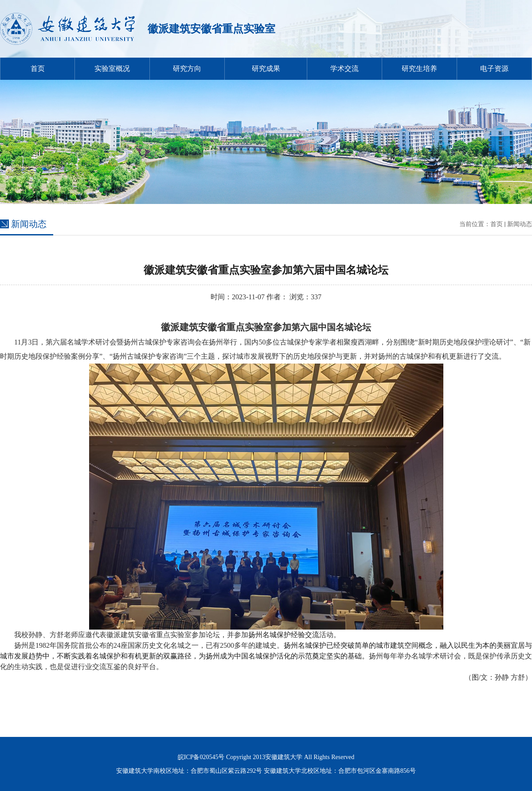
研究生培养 (419, 69)
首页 (38, 69)
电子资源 (494, 69)
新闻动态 (520, 224)
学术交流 (344, 69)
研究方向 (187, 69)
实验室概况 (112, 69)
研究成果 (266, 69)
